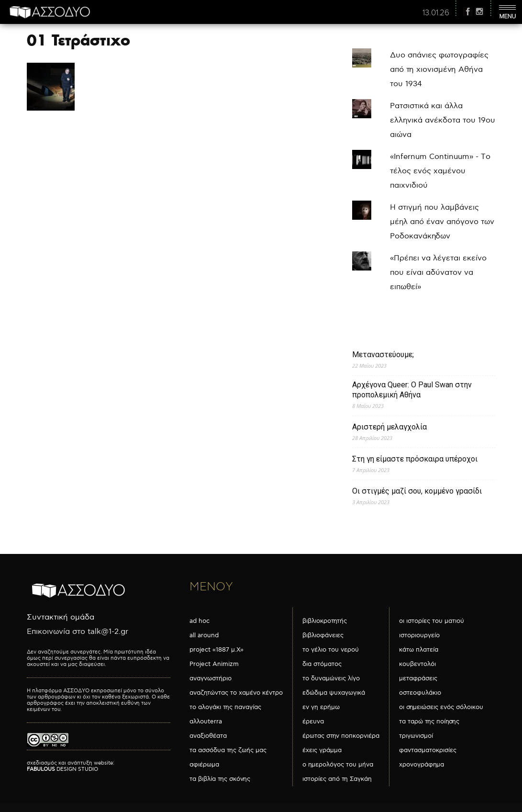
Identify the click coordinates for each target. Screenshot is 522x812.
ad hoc (200, 621)
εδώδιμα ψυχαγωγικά (334, 693)
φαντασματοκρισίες (428, 750)
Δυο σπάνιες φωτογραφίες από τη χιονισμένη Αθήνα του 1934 (439, 70)
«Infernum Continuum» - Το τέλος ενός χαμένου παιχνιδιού (440, 171)
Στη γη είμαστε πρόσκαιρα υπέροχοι (415, 459)
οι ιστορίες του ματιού (432, 621)
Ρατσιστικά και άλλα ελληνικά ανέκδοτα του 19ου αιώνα (443, 120)
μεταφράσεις (418, 678)
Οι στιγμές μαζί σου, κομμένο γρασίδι (417, 491)
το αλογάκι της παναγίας (225, 707)
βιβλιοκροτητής (325, 621)
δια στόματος (322, 664)
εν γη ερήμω (321, 707)
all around (204, 635)
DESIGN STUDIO (62, 769)
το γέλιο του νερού (331, 650)
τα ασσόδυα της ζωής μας (228, 750)
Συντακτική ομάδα (61, 617)
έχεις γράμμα (322, 750)
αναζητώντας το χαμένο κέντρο (236, 693)
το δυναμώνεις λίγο (331, 678)
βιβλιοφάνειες (323, 635)
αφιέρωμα (204, 765)
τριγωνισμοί (416, 736)
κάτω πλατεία (419, 650)
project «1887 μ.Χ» (217, 650)
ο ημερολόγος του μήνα (338, 765)
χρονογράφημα (422, 765)
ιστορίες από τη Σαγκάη (337, 779)
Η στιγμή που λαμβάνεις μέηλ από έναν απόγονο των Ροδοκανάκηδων (442, 222)
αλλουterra (206, 722)
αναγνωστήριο (211, 678)
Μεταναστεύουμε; (383, 355)
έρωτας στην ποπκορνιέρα (341, 736)
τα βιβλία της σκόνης (220, 779)
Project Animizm (214, 664)
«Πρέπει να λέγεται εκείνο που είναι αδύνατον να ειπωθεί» (438, 273)
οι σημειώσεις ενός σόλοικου (441, 707)
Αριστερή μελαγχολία (389, 427)
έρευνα (313, 722)
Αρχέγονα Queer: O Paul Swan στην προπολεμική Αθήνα (412, 390)
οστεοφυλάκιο (420, 693)
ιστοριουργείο (419, 635)
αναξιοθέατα (208, 736)
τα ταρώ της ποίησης (429, 722)
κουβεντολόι (417, 664)
